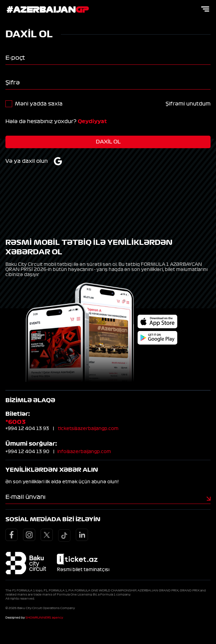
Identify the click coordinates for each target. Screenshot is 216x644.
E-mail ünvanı (26, 497)
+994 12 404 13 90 (27, 452)
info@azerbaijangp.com (84, 452)
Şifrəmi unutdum (188, 104)
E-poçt (15, 58)
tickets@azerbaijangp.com (88, 429)
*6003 (15, 422)
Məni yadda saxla (39, 104)
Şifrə (13, 82)
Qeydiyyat (92, 121)
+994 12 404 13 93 (27, 429)
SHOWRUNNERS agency (44, 618)
